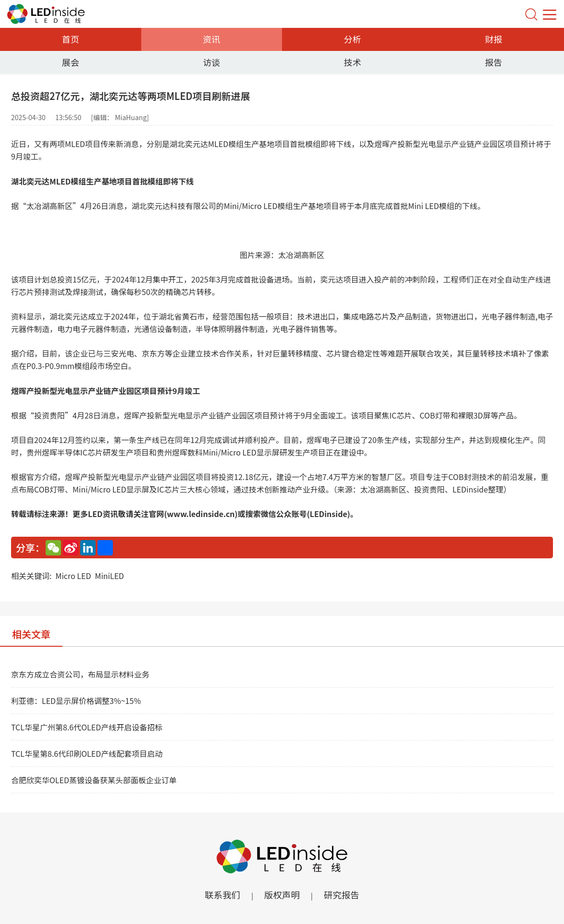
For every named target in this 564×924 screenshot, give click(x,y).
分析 (353, 39)
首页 (71, 39)
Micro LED (73, 576)
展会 (71, 62)
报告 (493, 62)
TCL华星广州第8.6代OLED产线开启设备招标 (87, 727)
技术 (353, 62)
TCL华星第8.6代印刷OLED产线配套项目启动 (87, 753)
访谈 (211, 62)
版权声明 (282, 895)
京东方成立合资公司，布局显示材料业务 (80, 674)
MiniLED (109, 576)
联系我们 (220, 895)
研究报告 (344, 895)
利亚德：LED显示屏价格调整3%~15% (76, 701)
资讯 (211, 39)
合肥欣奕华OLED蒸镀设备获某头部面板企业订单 (94, 780)
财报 (493, 39)
